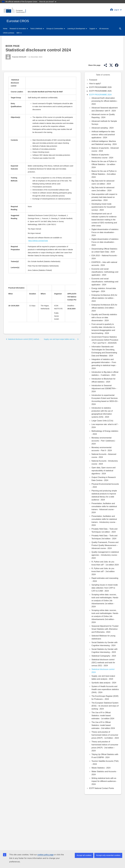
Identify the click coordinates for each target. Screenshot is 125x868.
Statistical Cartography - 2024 (104, 656)
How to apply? (95, 84)
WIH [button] (19, 33)
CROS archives (9, 33)
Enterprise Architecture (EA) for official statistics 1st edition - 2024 (104, 298)
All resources (104, 29)
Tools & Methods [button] (37, 29)
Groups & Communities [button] (56, 29)
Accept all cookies (84, 855)
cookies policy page (45, 855)
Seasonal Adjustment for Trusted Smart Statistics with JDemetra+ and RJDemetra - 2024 (105, 629)
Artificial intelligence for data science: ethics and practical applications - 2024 (103, 135)
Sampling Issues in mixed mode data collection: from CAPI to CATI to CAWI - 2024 (105, 588)
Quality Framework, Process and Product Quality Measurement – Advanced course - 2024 (105, 545)
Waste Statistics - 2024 (101, 768)
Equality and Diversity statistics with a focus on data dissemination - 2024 (104, 317)
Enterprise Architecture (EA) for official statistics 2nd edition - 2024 (104, 308)
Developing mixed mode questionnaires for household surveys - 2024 (103, 207)
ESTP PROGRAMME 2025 (100, 91)
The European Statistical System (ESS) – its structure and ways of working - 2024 (105, 706)
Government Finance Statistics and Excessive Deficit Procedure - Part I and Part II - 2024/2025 (105, 340)
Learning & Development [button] (77, 29)
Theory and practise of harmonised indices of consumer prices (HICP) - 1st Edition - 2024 (105, 735)
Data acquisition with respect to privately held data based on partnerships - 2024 (104, 197)
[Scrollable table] (42, 176)
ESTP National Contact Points (102, 788)
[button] (116, 10)
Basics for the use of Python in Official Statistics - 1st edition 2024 (104, 164)
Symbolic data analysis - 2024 (104, 683)
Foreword (93, 80)
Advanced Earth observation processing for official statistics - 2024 (105, 101)
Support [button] (93, 29)
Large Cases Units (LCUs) (102, 421)
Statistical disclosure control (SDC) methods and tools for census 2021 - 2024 (103, 663)
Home (5, 29)
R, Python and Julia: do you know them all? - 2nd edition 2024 (103, 571)
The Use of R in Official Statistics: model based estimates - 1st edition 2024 (103, 716)
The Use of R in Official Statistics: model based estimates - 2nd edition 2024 (103, 725)
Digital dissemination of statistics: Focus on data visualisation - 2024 (105, 232)
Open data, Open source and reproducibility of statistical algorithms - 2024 (103, 471)
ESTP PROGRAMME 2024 (100, 95)
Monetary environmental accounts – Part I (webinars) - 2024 (104, 441)
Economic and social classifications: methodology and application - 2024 (105, 272)
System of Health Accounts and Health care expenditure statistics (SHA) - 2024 (105, 689)
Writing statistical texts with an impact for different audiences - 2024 (104, 781)
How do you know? (48, 2)
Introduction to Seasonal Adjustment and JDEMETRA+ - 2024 (104, 388)
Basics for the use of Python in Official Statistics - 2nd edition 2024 (104, 174)
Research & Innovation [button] (19, 29)
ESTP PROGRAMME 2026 (100, 87)
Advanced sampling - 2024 (102, 128)
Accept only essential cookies (108, 855)
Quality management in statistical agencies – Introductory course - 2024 (105, 555)
